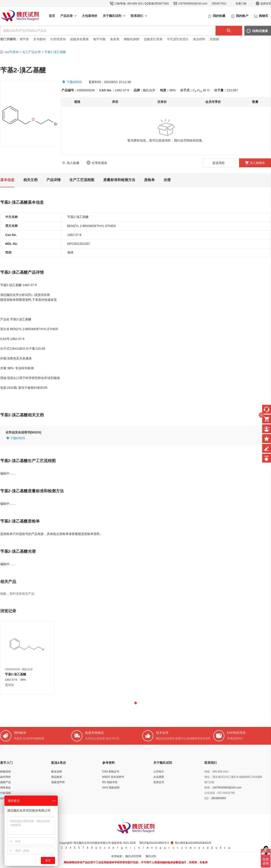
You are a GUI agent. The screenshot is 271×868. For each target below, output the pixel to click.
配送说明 (57, 772)
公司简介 (159, 772)
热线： (208, 772)
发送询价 (219, 163)
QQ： (208, 798)
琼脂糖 (214, 39)
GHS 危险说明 (111, 788)
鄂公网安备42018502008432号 (193, 843)
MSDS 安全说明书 (113, 777)
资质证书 (159, 782)
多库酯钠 (40, 39)
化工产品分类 (32, 52)
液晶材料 (199, 39)
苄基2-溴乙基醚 (55, 52)
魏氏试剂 (151, 856)
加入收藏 (73, 163)
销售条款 (6, 788)
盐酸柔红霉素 (153, 39)
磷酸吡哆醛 (132, 39)
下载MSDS (74, 82)
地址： (208, 777)
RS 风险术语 (110, 782)
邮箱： (208, 788)
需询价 (10, 685)
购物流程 (6, 772)
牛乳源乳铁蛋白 (178, 39)
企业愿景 (159, 777)
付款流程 (6, 793)
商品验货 (57, 777)
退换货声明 (58, 782)
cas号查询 (12, 52)
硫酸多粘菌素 (79, 39)
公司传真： (211, 793)
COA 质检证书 (111, 772)
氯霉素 (115, 39)
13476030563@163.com (193, 4)
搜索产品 (6, 782)
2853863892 (219, 798)
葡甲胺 (24, 39)
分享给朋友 (99, 163)
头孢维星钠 (58, 39)
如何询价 (6, 777)
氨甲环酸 (99, 39)
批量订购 (241, 4)
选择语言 (263, 4)
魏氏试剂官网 (133, 856)
